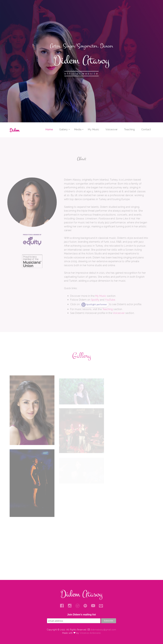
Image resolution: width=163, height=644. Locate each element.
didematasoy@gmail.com (102, 630)
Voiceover (112, 129)
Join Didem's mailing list (82, 615)
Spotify (95, 308)
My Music (93, 129)
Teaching (129, 129)
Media (78, 129)
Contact (146, 129)
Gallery (63, 129)
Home (49, 129)
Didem (15, 130)
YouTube (110, 308)
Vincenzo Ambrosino (90, 633)
